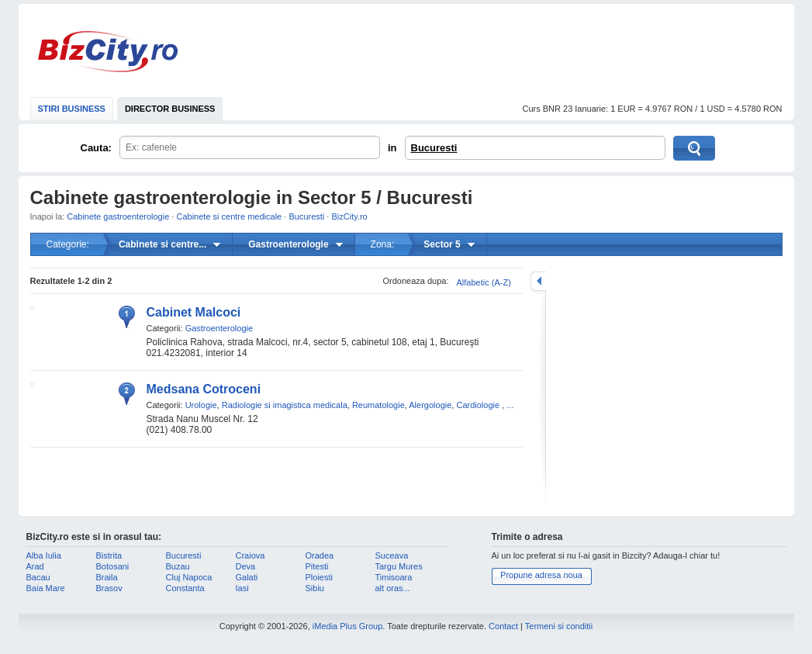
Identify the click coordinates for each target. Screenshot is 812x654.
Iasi (242, 588)
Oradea (320, 555)
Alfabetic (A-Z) (484, 282)
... (510, 405)
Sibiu (315, 588)
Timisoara (394, 577)
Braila (107, 577)
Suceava (392, 555)
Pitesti (317, 566)
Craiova (251, 555)
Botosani (113, 566)
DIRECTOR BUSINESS (170, 109)
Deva (246, 566)
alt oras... (393, 588)
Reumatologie (378, 405)
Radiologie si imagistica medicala (285, 405)
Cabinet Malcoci (194, 312)
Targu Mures (399, 566)
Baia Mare (46, 588)
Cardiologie (478, 405)
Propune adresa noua (541, 575)
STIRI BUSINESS (72, 109)
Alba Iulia (44, 555)
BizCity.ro (108, 52)
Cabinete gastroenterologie (118, 216)
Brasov (109, 588)
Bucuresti (434, 148)
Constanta (185, 588)
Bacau (38, 577)
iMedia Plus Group (348, 626)
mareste (538, 281)
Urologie (201, 405)
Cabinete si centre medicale (229, 216)
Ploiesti (319, 577)
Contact (503, 626)
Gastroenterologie (219, 328)
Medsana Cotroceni (204, 389)
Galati (247, 577)
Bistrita (109, 555)
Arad (35, 566)
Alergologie (430, 405)
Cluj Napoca (189, 577)
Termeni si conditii (559, 626)
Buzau (178, 566)
